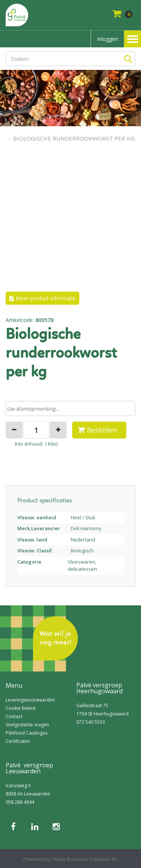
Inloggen (108, 39)
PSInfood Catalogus (27, 733)
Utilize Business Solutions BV (85, 859)
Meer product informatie (46, 298)
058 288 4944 (20, 802)
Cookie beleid (20, 708)
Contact (14, 716)
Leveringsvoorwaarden (30, 700)
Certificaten (18, 741)
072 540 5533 (91, 722)
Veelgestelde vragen (27, 725)
